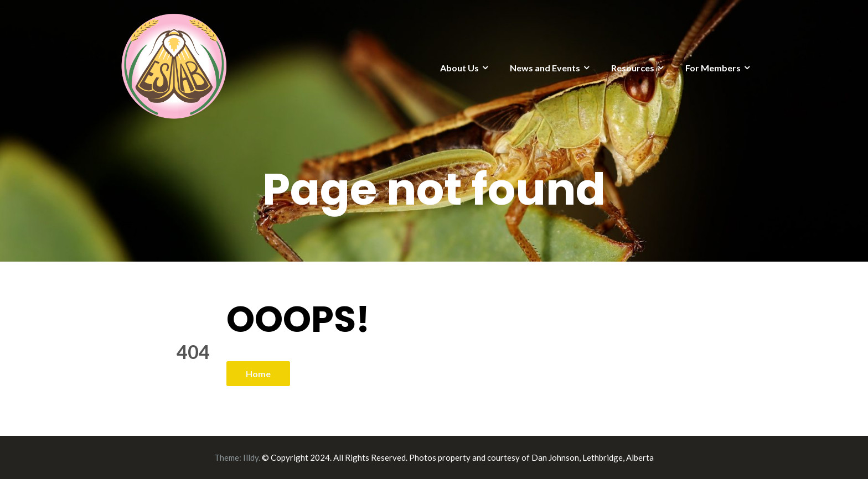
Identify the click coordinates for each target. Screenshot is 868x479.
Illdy (251, 457)
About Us (459, 68)
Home (258, 374)
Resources (633, 68)
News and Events (545, 68)
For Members (713, 68)
